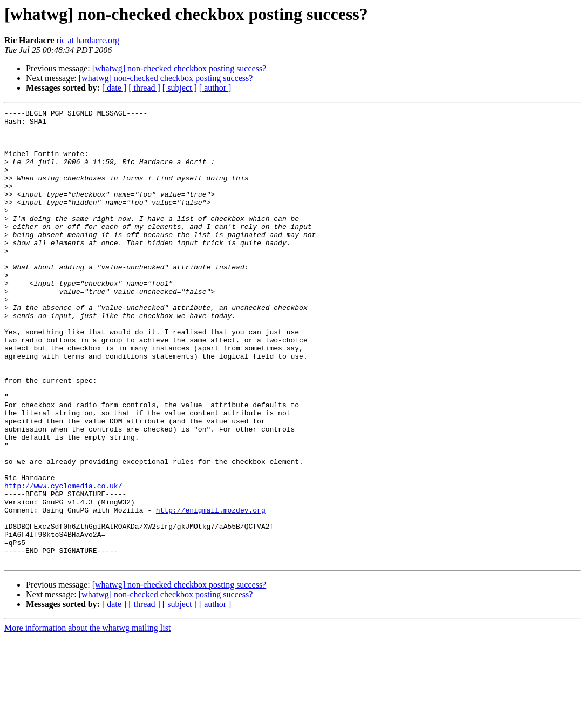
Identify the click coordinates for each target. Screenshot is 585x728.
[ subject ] (180, 88)
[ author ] (215, 88)
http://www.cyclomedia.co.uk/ (63, 562)
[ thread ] (144, 88)
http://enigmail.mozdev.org (211, 591)
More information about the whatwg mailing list (87, 719)
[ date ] (114, 88)
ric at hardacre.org (88, 40)
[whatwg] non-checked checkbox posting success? (179, 68)
